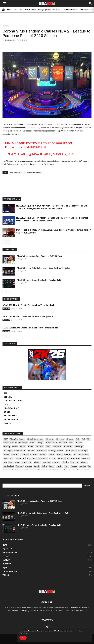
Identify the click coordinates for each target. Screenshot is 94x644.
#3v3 (83, 439)
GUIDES (7, 412)
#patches (83, 466)
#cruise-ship (68, 447)
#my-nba (52, 458)
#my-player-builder (73, 458)
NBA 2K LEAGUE (8, 224)
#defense (31, 451)
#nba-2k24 (65, 462)
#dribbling (52, 451)
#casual (23, 447)
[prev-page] (4, 242)
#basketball (63, 443)
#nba (5, 462)
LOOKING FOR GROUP (13, 401)
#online (52, 466)
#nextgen (28, 466)
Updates (19, 10)
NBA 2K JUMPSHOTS (13, 420)
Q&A (6, 404)
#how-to (59, 455)
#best (71, 443)
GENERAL (8, 397)
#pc (89, 466)
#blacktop (7, 447)
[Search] (90, 3)
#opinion (59, 466)
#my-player (61, 458)
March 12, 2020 (63, 154)
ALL (6, 393)
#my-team (85, 458)
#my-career (43, 458)
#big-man (79, 443)
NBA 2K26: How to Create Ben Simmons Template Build (29, 316)
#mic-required (32, 458)
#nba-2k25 (75, 462)
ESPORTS (6, 26)
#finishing (15, 455)
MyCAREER (6, 309)
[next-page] (8, 242)
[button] (4, 3)
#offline (44, 466)
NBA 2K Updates (10, 40)
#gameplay (24, 455)
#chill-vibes (39, 447)
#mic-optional (20, 458)
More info (23, 633)
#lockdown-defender (81, 455)
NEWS (7, 10)
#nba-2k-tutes (27, 462)
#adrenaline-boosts (10, 443)
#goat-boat (34, 455)
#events (6, 455)
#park (67, 466)
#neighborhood (9, 466)
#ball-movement (51, 443)
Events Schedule (71, 10)
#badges (40, 443)
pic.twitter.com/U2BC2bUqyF (26, 147)
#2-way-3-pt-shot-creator (35, 439)
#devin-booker (41, 451)
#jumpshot (68, 455)
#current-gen (79, 447)
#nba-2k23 (56, 462)
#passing (74, 466)
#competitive (57, 447)
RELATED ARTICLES (12, 199)
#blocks (15, 447)
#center (31, 447)
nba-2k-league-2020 (16, 172)
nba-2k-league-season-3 (33, 172)
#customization (20, 451)
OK (23, 638)
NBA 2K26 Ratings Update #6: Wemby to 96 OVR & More (39, 256)
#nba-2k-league (14, 462)
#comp (48, 447)
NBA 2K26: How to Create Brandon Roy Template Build (39, 280)
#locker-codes (8, 458)
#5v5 (89, 439)
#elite (74, 451)
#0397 (6, 439)
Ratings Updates (44, 10)
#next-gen (19, 466)
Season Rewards (86, 10)
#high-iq (51, 455)
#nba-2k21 (37, 462)
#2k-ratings (50, 439)
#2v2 (78, 439)
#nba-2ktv (84, 462)
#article (33, 443)
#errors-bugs (83, 451)
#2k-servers (60, 439)
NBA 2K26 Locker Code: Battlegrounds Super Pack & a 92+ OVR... (43, 268)
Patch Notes (58, 10)
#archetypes (23, 443)
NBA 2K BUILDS (10, 416)
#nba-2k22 (46, 462)
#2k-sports (70, 439)
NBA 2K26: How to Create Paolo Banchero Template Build (30, 328)
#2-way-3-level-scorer (17, 439)
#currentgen (8, 451)
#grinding (43, 455)
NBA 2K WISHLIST (11, 408)
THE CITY (6, 212)
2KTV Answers (30, 10)
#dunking (60, 451)
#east (68, 451)
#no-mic (37, 466)
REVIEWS (8, 423)
